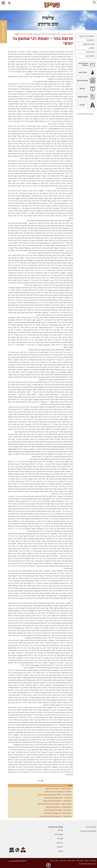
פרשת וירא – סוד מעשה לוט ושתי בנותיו (58, 798)
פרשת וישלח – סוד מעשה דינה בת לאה (58, 813)
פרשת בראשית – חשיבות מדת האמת (59, 789)
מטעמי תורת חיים (27, 34)
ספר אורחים (90, 52)
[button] (9, 3)
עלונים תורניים (51, 34)
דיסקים (60, 847)
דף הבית (70, 34)
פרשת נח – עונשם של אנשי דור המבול (58, 792)
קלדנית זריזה (91, 827)
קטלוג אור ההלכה (56, 827)
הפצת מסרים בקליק (88, 831)
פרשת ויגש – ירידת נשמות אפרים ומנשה (57, 801)
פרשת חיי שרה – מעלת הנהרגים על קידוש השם (55, 804)
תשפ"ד (17, 34)
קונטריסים (59, 834)
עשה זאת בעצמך (89, 44)
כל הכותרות (91, 40)
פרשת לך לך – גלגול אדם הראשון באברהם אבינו (55, 795)
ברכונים (60, 843)
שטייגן (64, 34)
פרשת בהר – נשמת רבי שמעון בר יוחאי (43, 41)
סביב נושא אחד (39, 34)
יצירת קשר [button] (3, 32)
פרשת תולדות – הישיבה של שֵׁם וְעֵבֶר (58, 807)
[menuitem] (86, 36)
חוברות (60, 839)
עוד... (70, 786)
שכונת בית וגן (90, 56)
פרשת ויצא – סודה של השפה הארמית (58, 810)
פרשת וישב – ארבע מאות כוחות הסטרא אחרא (55, 816)
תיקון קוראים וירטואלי (87, 36)
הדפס (39, 781)
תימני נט (92, 48)
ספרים (60, 830)
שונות (61, 851)
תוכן (58, 34)
